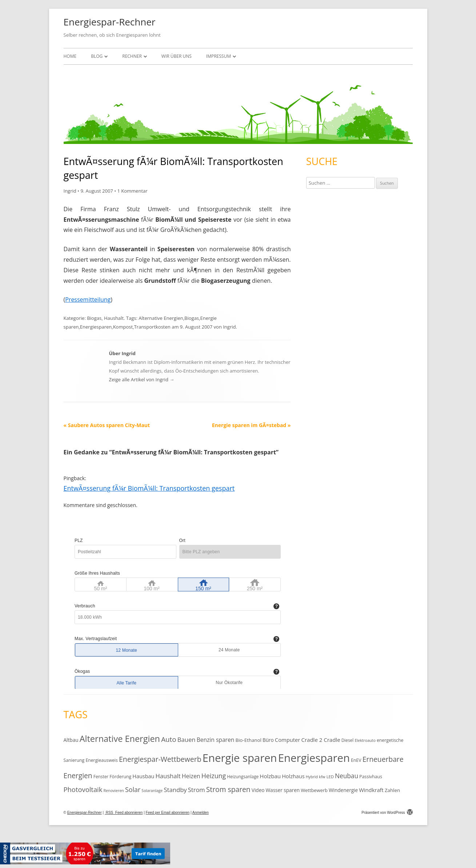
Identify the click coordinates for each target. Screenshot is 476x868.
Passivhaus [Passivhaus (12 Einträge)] (371, 777)
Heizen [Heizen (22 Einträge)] (191, 776)
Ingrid (70, 191)
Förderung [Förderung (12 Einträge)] (120, 777)
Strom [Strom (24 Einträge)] (197, 790)
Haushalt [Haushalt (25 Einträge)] (168, 776)
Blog (97, 56)
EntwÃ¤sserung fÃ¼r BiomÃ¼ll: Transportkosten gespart (149, 488)
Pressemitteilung (88, 300)
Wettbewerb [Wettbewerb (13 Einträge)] (314, 790)
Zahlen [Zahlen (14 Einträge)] (392, 790)
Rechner (132, 56)
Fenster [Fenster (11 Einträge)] (101, 776)
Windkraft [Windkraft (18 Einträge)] (371, 790)
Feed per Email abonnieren (168, 813)
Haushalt (114, 318)
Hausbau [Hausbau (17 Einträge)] (143, 776)
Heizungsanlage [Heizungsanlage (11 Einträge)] (243, 776)
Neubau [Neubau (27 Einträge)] (347, 776)
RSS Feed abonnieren (124, 813)
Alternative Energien (161, 318)
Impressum (219, 56)
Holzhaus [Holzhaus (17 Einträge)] (293, 776)
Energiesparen (96, 327)
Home (70, 56)
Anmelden (201, 813)
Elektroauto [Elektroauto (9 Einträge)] (365, 740)
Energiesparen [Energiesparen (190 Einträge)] (314, 758)
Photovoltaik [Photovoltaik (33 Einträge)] (83, 789)
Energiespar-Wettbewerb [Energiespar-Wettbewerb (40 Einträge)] (160, 759)
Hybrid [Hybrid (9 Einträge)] (312, 777)
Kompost (123, 327)
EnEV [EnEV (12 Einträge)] (356, 760)
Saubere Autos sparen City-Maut (107, 425)
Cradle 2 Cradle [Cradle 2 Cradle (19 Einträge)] (321, 740)
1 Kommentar (132, 191)
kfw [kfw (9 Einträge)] (322, 777)
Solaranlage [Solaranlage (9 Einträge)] (152, 791)
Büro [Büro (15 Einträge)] (268, 740)
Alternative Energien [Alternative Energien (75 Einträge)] (120, 739)
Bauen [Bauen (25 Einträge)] (187, 740)
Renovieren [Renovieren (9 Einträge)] (114, 791)
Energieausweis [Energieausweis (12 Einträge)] (101, 760)
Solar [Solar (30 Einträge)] (133, 789)
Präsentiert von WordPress (387, 813)
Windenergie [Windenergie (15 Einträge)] (343, 790)
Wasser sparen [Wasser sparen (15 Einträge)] (283, 790)
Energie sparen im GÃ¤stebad (251, 425)
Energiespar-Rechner (110, 22)
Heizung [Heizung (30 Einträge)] (214, 776)
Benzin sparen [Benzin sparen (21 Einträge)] (216, 740)
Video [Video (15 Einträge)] (258, 790)
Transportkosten (152, 327)
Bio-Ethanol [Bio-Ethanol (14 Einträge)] (248, 740)
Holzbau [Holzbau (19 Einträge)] (270, 776)
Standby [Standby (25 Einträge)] (175, 790)
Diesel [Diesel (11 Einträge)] (347, 740)
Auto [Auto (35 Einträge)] (169, 739)
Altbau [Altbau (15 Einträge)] (71, 740)
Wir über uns (177, 56)
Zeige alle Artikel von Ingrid (142, 379)
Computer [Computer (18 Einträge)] (287, 740)
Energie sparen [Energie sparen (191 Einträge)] (240, 758)
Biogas (94, 318)
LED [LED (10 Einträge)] (330, 777)
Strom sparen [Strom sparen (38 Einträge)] (228, 789)
